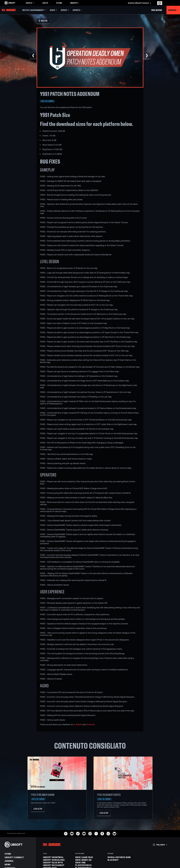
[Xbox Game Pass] (90, 857)
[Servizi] (65, 10)
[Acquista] (173, 10)
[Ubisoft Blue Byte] (58, 862)
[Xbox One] (90, 862)
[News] (19, 864)
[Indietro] (43, 21)
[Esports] (77, 10)
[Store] (19, 854)
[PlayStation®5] (90, 865)
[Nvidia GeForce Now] (123, 857)
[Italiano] (160, 845)
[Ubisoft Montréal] (58, 857)
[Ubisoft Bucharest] (58, 865)
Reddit (79, 725)
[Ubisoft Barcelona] (58, 860)
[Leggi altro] (38, 809)
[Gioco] (53, 10)
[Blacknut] (123, 860)
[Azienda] (19, 861)
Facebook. (91, 725)
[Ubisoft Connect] (19, 857)
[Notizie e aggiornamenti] (34, 10)
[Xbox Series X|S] (90, 860)
